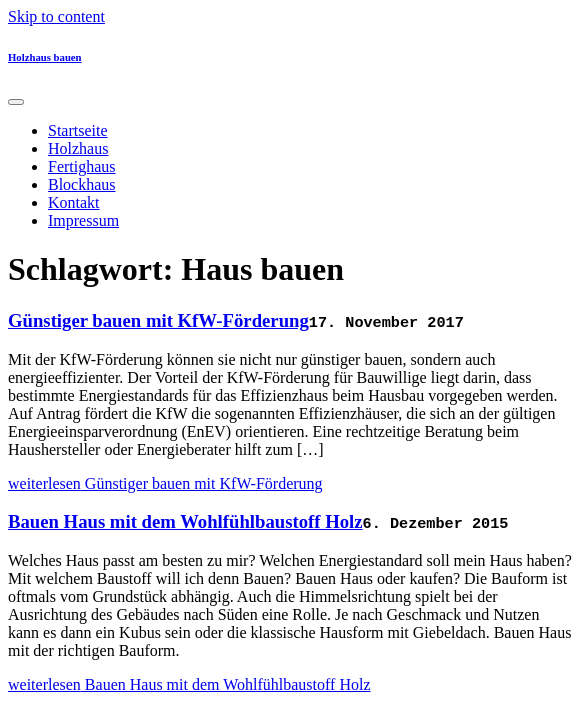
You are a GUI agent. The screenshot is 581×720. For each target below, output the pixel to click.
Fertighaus (82, 166)
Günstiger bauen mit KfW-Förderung (158, 320)
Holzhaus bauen (45, 57)
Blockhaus (82, 184)
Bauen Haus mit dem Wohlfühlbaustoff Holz (185, 521)
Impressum (83, 220)
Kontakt (74, 202)
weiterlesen (165, 483)
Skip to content (56, 16)
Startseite (78, 130)
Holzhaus (78, 148)
